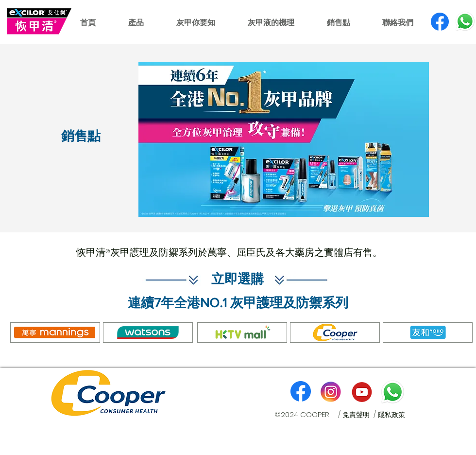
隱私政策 (391, 415)
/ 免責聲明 (356, 415)
